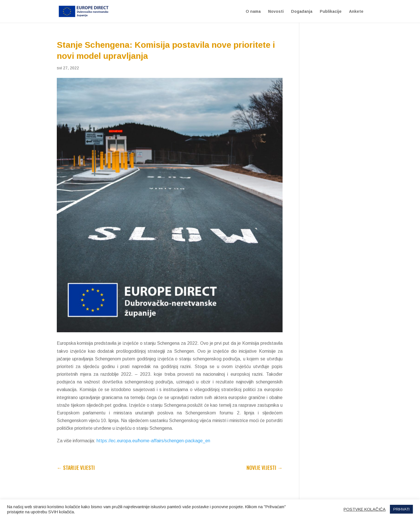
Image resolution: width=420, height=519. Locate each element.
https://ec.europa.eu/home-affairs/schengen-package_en (153, 441)
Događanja (302, 12)
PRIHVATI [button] (401, 509)
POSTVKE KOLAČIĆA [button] (365, 509)
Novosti (276, 12)
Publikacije (331, 12)
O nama (253, 12)
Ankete (356, 12)
